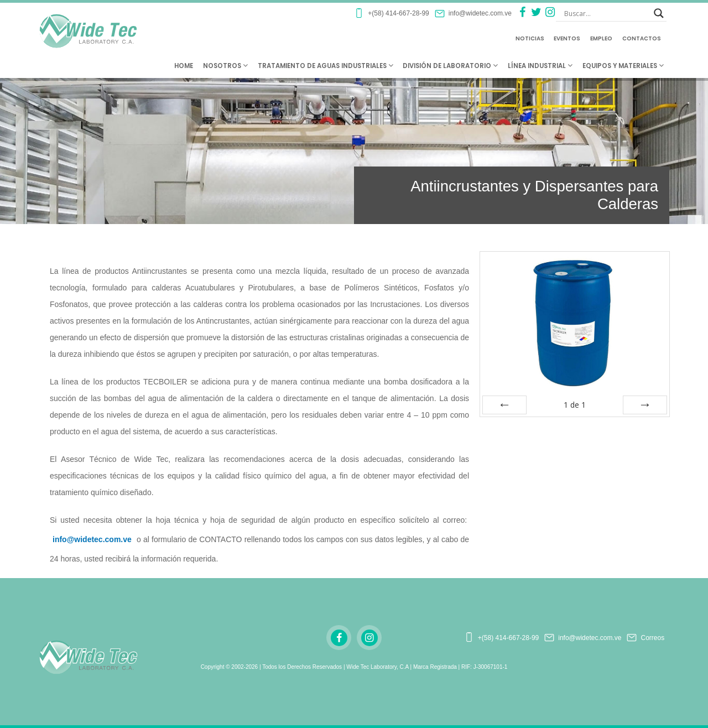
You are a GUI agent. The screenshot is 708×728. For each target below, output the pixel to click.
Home (184, 66)
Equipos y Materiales (623, 66)
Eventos (567, 38)
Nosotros (225, 66)
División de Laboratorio (450, 66)
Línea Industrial (540, 66)
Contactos (642, 38)
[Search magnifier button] (659, 13)
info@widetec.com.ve (92, 539)
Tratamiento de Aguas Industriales (326, 66)
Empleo (601, 38)
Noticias (530, 38)
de (575, 405)
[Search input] (606, 13)
